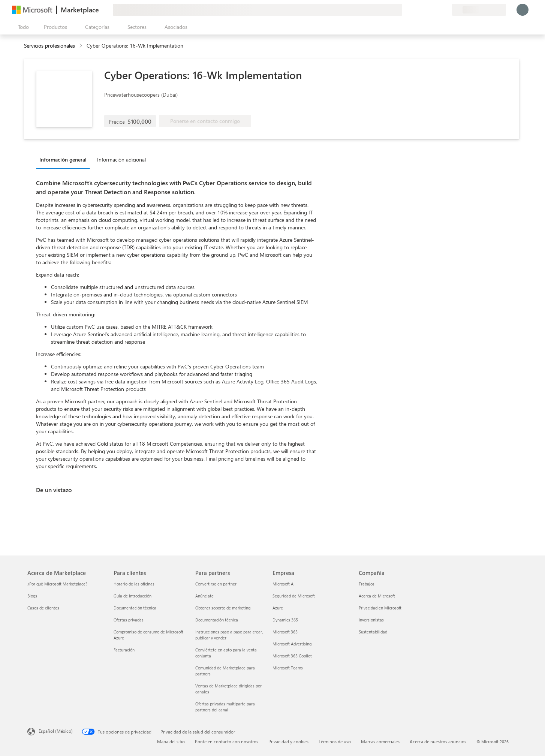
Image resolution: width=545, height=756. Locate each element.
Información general (63, 159)
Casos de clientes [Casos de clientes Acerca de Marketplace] (43, 608)
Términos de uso (335, 741)
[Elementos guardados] (437, 10)
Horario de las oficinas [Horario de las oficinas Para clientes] (134, 584)
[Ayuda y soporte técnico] (428, 10)
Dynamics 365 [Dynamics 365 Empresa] (285, 620)
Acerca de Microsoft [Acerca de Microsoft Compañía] (377, 596)
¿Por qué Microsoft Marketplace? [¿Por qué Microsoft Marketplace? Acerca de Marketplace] (57, 584)
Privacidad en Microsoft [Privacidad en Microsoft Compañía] (380, 608)
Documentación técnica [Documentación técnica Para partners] (217, 620)
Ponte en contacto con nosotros (227, 741)
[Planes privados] (446, 10)
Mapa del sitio (171, 741)
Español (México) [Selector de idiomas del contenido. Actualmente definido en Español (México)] (56, 731)
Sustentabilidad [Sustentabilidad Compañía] (373, 632)
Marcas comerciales (380, 741)
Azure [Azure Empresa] (278, 608)
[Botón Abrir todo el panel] (22, 27)
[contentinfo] (82, 46)
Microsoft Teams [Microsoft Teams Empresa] (288, 668)
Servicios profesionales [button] (49, 46)
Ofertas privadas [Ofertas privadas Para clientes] (129, 620)
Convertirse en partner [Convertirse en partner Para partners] (216, 584)
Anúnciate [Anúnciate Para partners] (204, 596)
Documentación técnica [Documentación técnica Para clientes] (135, 608)
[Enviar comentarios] (419, 10)
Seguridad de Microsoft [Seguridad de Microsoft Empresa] (294, 596)
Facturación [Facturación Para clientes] (124, 650)
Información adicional (121, 159)
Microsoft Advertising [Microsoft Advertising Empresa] (292, 644)
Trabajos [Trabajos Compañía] (367, 584)
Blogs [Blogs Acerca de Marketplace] (32, 596)
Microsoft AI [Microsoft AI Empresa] (284, 584)
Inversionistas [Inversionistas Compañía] (371, 620)
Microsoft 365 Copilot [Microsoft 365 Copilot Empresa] (292, 656)
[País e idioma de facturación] (479, 10)
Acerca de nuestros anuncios (438, 741)
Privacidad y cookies (288, 741)
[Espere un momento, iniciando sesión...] (523, 10)
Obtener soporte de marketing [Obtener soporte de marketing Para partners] (223, 608)
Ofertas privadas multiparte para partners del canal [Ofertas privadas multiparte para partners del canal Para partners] (225, 707)
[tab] (65, 159)
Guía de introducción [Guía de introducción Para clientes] (133, 596)
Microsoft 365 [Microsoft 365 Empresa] (285, 632)
